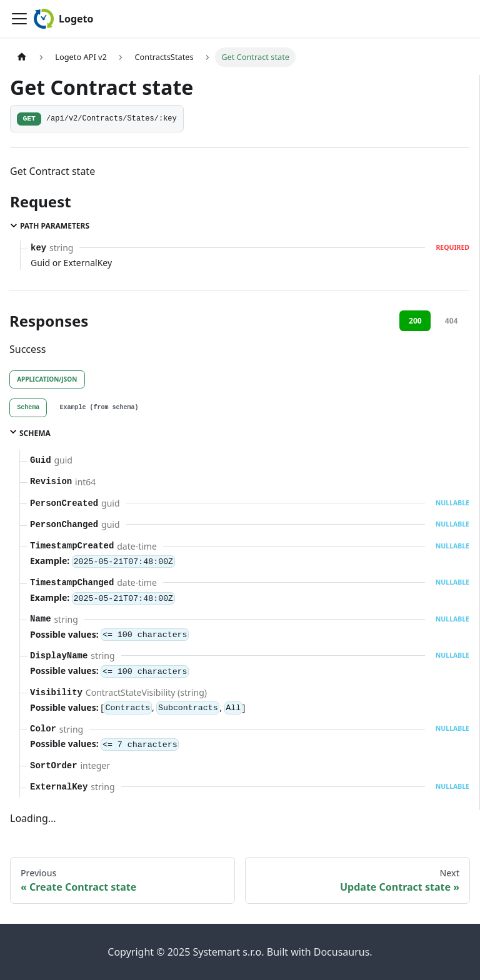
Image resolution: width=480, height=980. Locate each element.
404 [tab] (452, 321)
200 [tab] (415, 321)
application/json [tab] (47, 379)
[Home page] (22, 57)
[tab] (28, 408)
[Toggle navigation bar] (19, 19)
